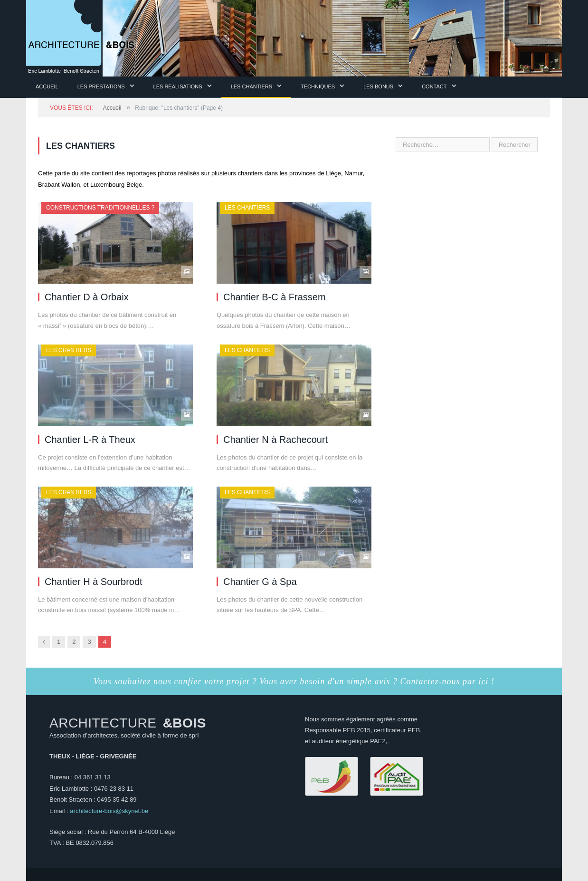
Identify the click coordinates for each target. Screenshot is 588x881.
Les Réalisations (178, 86)
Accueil (47, 86)
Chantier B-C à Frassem (275, 297)
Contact (434, 86)
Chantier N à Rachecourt (275, 440)
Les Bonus (378, 86)
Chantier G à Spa (260, 582)
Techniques (318, 86)
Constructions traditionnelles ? (100, 208)
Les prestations (101, 86)
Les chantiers (251, 86)
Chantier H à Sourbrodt (94, 582)
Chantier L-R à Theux (90, 440)
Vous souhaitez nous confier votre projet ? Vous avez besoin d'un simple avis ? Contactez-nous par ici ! (294, 681)
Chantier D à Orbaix (87, 297)
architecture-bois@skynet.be (109, 811)
